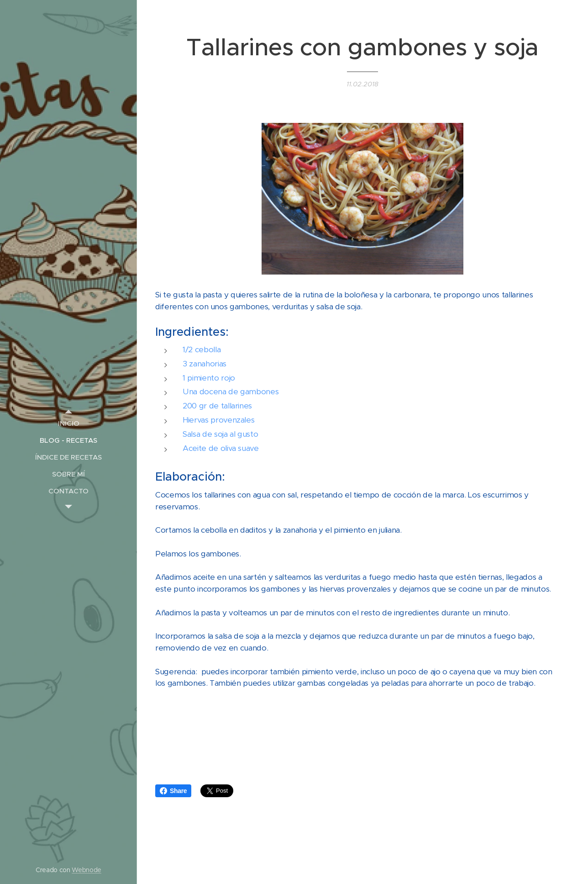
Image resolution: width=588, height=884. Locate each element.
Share (173, 791)
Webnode (87, 870)
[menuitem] (68, 423)
